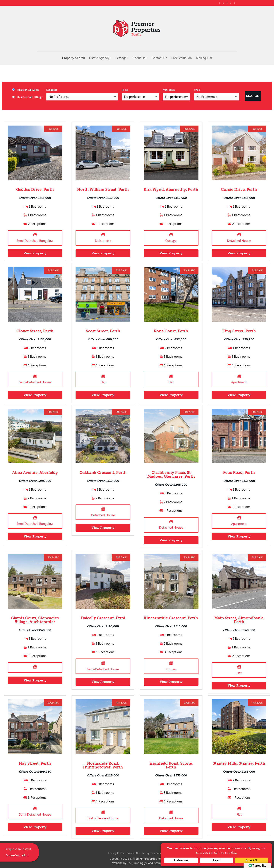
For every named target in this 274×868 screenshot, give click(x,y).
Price (125, 90)
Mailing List (204, 58)
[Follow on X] (228, 3)
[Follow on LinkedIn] (231, 3)
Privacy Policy (116, 853)
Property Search (73, 58)
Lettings (122, 58)
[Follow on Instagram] (224, 3)
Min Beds (169, 90)
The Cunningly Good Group (144, 863)
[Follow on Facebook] (221, 3)
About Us (140, 58)
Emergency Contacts (154, 853)
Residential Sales (26, 90)
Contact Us (159, 58)
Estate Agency (100, 58)
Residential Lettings (27, 97)
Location (52, 90)
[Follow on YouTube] (235, 3)
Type (197, 90)
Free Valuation (182, 58)
